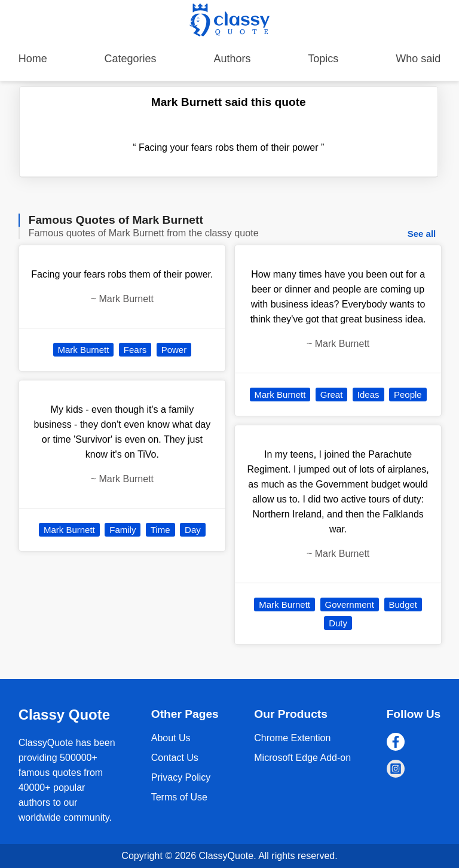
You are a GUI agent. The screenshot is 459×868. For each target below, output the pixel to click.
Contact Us (175, 758)
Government (350, 604)
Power (174, 350)
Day (193, 530)
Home (33, 59)
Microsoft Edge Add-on (302, 758)
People (408, 395)
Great (332, 395)
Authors (232, 59)
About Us (171, 738)
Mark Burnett (84, 350)
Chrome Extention (292, 738)
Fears (135, 350)
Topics (323, 59)
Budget (403, 604)
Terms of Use (179, 797)
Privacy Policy (181, 777)
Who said (418, 59)
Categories (131, 59)
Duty (338, 623)
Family (123, 530)
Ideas (368, 395)
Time (160, 530)
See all (422, 234)
